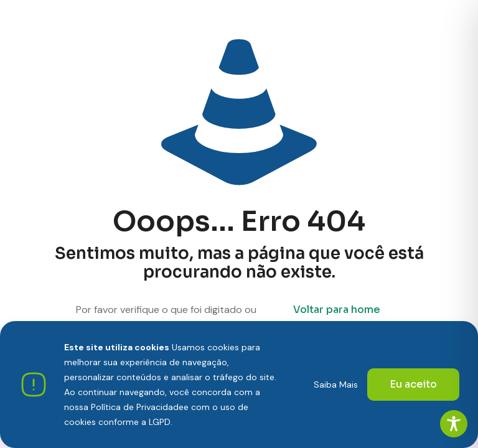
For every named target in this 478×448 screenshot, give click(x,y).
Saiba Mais (336, 385)
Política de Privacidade (137, 407)
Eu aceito (413, 384)
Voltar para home (337, 310)
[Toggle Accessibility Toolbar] (454, 424)
